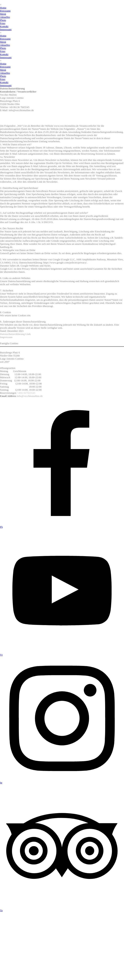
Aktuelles (5, 17)
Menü (3, 14)
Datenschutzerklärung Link (15, 334)
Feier (3, 23)
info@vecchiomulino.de (29, 396)
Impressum (6, 29)
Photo (3, 20)
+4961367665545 (26, 393)
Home (3, 8)
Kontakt (4, 26)
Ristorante (5, 11)
